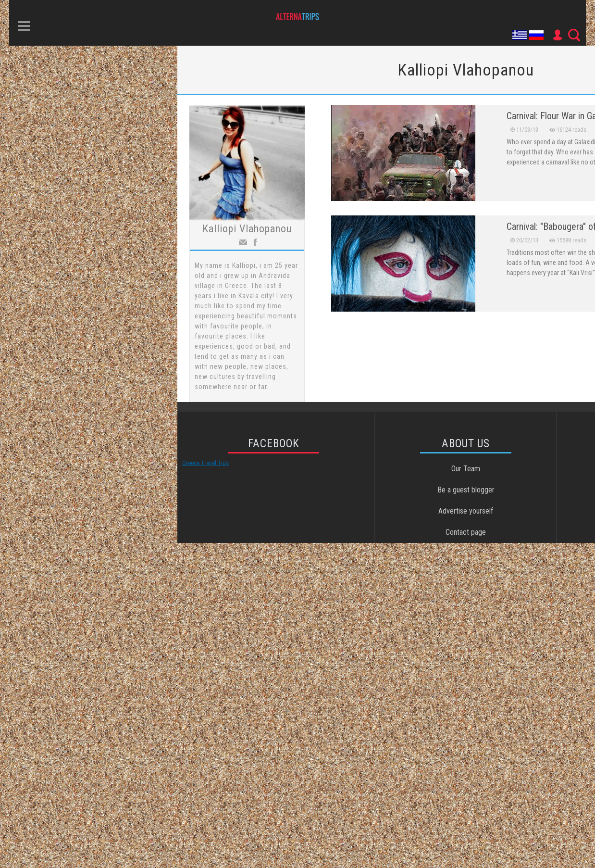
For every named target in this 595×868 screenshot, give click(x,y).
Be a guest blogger (466, 490)
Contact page (466, 532)
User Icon (557, 35)
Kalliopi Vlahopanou (247, 229)
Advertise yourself (466, 511)
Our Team (466, 469)
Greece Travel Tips (205, 463)
